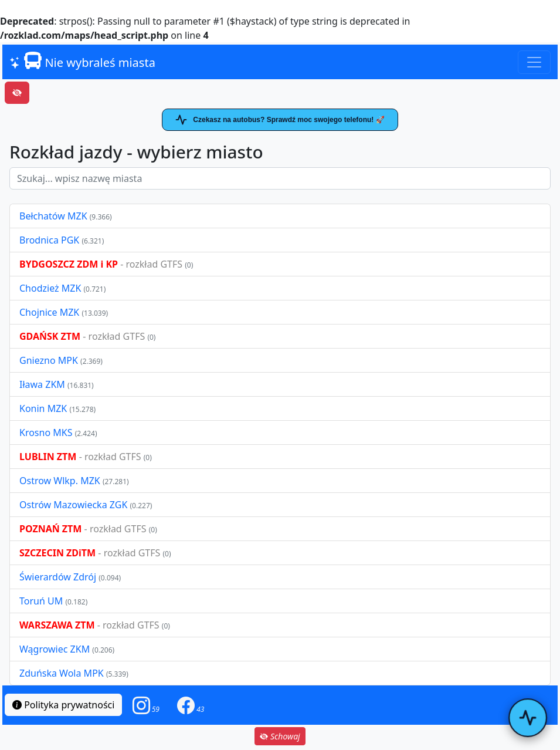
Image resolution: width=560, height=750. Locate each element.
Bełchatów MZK (53, 216)
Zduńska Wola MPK (62, 673)
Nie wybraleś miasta (82, 61)
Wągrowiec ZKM (56, 649)
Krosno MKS (47, 433)
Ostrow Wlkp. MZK (61, 481)
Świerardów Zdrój (58, 577)
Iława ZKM (42, 384)
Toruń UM (41, 601)
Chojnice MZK (50, 312)
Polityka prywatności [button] (63, 705)
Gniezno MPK (50, 360)
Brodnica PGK (50, 240)
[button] (146, 705)
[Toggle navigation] (534, 62)
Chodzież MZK (50, 288)
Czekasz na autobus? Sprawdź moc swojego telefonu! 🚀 (280, 120)
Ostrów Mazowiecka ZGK (74, 505)
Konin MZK (43, 408)
